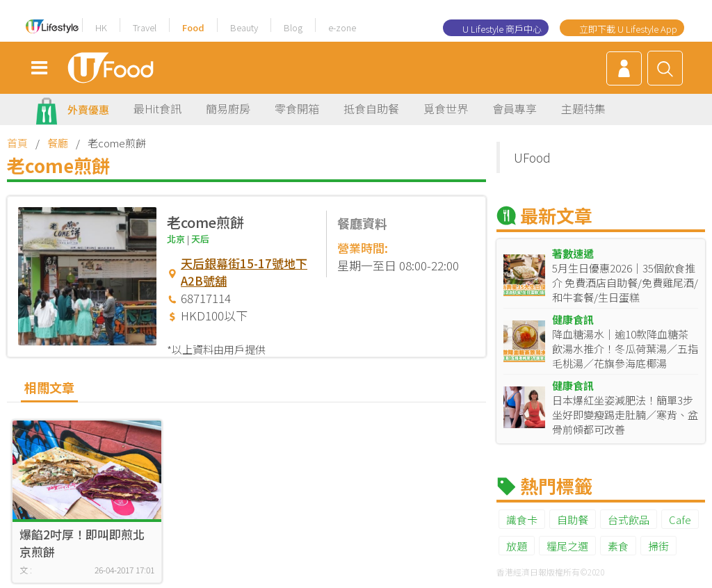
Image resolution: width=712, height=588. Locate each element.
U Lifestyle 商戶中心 (502, 29)
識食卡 (522, 520)
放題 (517, 546)
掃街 (658, 546)
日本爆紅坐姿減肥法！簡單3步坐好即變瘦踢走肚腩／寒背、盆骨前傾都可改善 (625, 415)
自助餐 (573, 520)
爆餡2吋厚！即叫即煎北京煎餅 (82, 543)
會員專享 (515, 108)
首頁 (17, 143)
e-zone (342, 27)
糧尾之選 (567, 546)
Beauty (244, 27)
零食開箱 (297, 108)
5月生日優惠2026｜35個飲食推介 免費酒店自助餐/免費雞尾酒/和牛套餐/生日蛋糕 (625, 283)
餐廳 (58, 143)
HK (101, 27)
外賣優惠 (88, 109)
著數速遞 (573, 253)
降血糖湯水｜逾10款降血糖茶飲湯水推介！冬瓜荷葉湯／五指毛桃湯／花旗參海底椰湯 (625, 349)
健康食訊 (573, 319)
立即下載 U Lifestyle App (628, 29)
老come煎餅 (205, 222)
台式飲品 (629, 520)
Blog (293, 27)
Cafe (680, 520)
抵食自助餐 (371, 108)
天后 (200, 239)
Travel (145, 27)
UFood (532, 157)
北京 (176, 239)
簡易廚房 (228, 108)
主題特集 (583, 108)
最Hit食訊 (157, 108)
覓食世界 (446, 108)
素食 (618, 546)
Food (193, 27)
